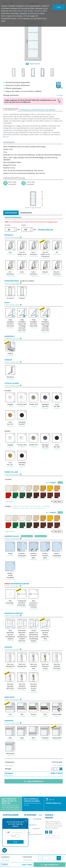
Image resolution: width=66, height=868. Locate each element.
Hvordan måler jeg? (46, 230)
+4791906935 (37, 819)
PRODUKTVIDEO (35, 64)
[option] (33, 41)
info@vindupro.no (53, 803)
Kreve (15, 842)
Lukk (59, 7)
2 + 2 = (13, 836)
